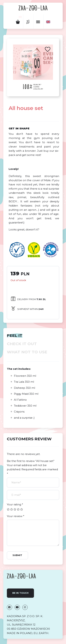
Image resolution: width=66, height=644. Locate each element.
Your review (16, 516)
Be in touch (20, 593)
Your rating (15, 504)
